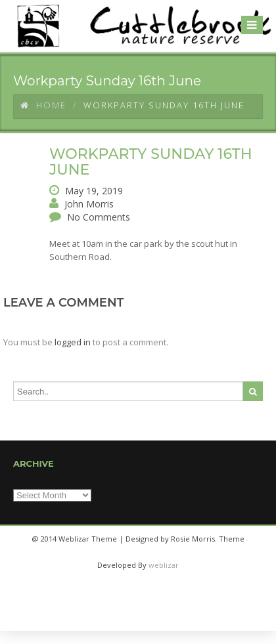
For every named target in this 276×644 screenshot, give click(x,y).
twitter (152, 618)
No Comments (99, 217)
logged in (73, 342)
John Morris (89, 204)
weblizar (164, 565)
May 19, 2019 (94, 191)
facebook (121, 618)
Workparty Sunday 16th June (151, 162)
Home (43, 105)
